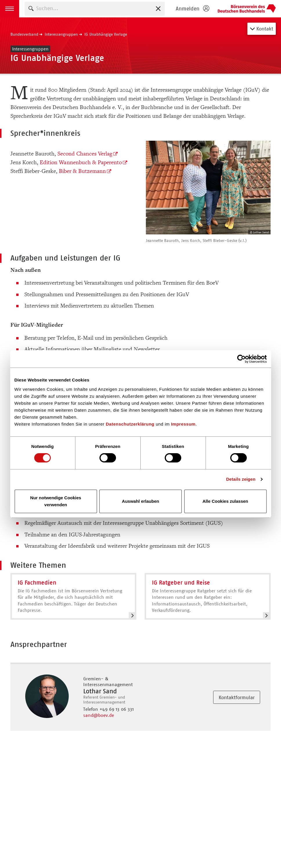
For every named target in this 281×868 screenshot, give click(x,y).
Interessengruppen (61, 34)
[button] (10, 9)
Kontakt (262, 29)
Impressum (183, 424)
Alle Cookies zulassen (225, 501)
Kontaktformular (237, 697)
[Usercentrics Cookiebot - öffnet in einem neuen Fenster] (241, 359)
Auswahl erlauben (140, 501)
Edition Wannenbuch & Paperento (81, 162)
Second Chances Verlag (85, 154)
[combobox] (95, 9)
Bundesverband (24, 34)
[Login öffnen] (192, 9)
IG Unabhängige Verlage (106, 34)
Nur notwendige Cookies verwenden (56, 501)
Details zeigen (241, 479)
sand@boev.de (99, 715)
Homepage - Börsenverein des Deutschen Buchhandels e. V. (247, 9)
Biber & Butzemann (82, 171)
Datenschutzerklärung (130, 424)
